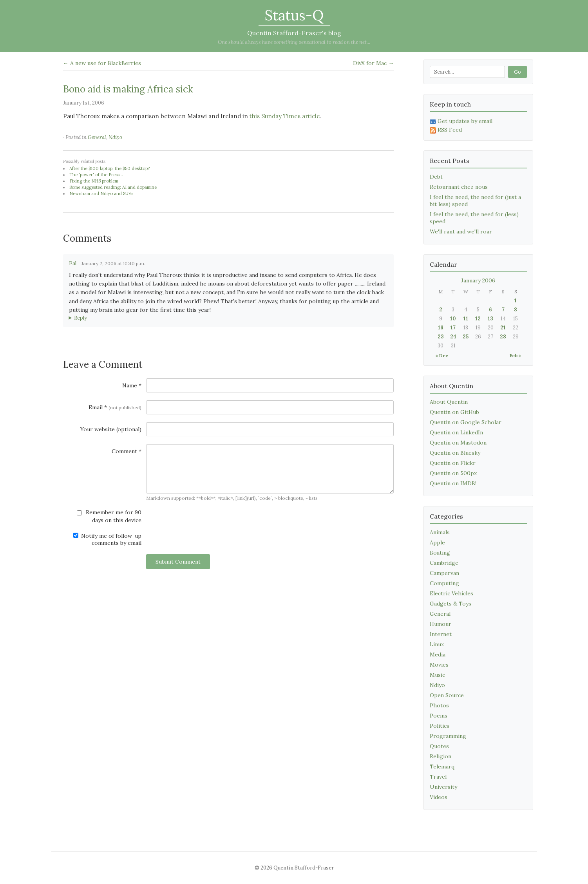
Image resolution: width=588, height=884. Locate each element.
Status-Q (294, 15)
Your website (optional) (111, 429)
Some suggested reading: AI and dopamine (113, 187)
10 (453, 319)
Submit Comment (178, 562)
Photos (439, 705)
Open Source (447, 695)
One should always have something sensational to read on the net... (294, 42)
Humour (441, 624)
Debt (436, 177)
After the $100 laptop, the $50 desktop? (109, 168)
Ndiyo (115, 137)
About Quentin (449, 402)
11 (466, 319)
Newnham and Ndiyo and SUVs (101, 193)
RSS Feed (446, 130)
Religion (441, 756)
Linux (437, 644)
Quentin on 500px (453, 473)
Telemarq (442, 766)
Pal (73, 263)
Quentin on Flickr (453, 463)
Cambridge (444, 563)
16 (441, 328)
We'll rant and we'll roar (461, 231)
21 (503, 328)
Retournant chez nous (459, 187)
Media (438, 654)
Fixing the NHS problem (94, 181)
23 (441, 337)
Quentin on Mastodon (458, 443)
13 (490, 319)
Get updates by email (461, 121)
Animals (440, 532)
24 (453, 337)
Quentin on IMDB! (453, 483)
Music (437, 675)
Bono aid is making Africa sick (128, 89)
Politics (440, 726)
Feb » (515, 355)
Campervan (444, 573)
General (97, 137)
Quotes (439, 746)
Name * (132, 385)
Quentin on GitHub (454, 412)
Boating (440, 553)
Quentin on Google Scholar (466, 422)
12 (478, 319)
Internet (441, 634)
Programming (448, 736)
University (443, 787)
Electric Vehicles (451, 593)
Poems (439, 716)
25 (466, 337)
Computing (444, 583)
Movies (439, 665)
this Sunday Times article (285, 116)
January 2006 (478, 280)
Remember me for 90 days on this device (109, 516)
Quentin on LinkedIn (456, 432)
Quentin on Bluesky (455, 453)
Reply (81, 318)
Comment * (127, 451)
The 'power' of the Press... (96, 175)
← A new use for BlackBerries (102, 63)
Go (517, 72)
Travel (438, 777)
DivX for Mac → (373, 63)
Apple (437, 542)
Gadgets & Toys (450, 604)
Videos (439, 797)
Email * (115, 407)
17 (453, 328)
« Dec (442, 355)
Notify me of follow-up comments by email (107, 539)
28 (503, 337)
